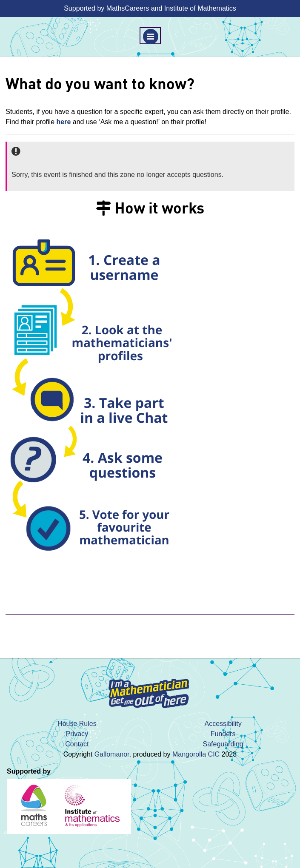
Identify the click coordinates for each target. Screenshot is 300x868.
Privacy (77, 734)
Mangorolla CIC (196, 754)
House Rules (77, 724)
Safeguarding (223, 744)
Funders (223, 734)
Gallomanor (112, 754)
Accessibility (223, 724)
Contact (77, 744)
